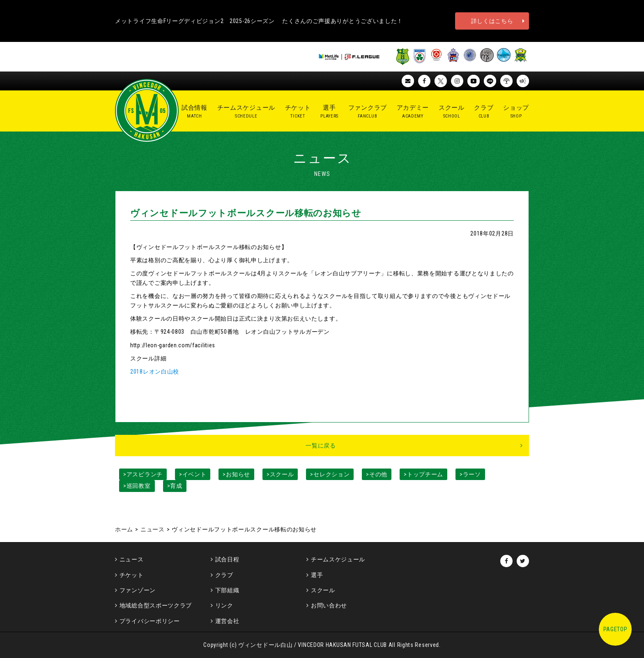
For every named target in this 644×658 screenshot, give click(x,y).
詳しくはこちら (492, 21)
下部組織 (227, 590)
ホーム (124, 529)
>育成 (175, 486)
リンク (224, 605)
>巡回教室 (137, 486)
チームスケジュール (338, 559)
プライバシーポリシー (150, 621)
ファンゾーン (138, 590)
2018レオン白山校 (155, 372)
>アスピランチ (143, 474)
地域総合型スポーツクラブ (156, 605)
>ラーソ (470, 474)
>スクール (280, 474)
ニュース (153, 529)
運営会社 (227, 621)
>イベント (193, 474)
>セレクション (330, 474)
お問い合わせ (329, 605)
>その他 (377, 474)
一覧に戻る (321, 446)
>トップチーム (423, 474)
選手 (317, 575)
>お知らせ (236, 474)
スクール (323, 590)
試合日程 (227, 559)
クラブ (224, 575)
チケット (132, 575)
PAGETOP (615, 629)
